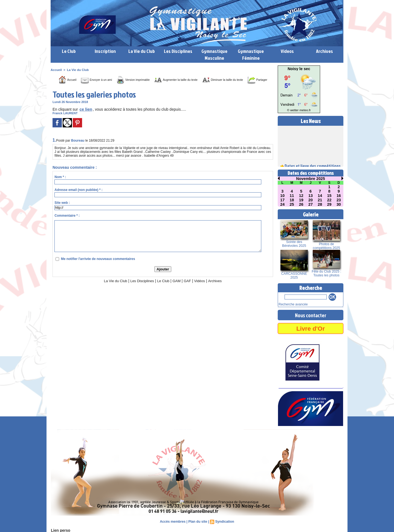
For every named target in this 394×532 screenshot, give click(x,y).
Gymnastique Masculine (214, 55)
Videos (287, 51)
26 (301, 204)
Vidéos (202, 289)
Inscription (105, 51)
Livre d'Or (311, 328)
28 (320, 204)
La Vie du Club (142, 51)
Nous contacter (311, 314)
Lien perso (60, 530)
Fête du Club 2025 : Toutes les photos (326, 273)
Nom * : (60, 185)
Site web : (62, 211)
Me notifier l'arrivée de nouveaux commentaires (98, 267)
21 (320, 200)
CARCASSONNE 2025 (294, 276)
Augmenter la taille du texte (197, 80)
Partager (169, 88)
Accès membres (173, 521)
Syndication (224, 521)
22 (329, 200)
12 (301, 196)
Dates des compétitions (311, 173)
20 (311, 200)
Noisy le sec (299, 69)
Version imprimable (144, 80)
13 (311, 196)
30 (339, 204)
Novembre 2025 (311, 179)
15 (329, 196)
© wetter (293, 110)
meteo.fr (304, 110)
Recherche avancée (292, 304)
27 (311, 204)
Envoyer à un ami (99, 80)
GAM (178, 289)
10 (282, 196)
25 (292, 204)
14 (320, 196)
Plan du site (198, 521)
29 (329, 204)
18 (292, 200)
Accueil (56, 70)
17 (282, 200)
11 (292, 196)
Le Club (69, 51)
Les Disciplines (178, 51)
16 (339, 196)
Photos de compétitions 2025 (326, 246)
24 (282, 204)
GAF (189, 289)
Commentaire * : (67, 224)
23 (339, 200)
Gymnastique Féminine (251, 55)
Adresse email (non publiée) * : (78, 198)
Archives (325, 51)
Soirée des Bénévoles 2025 (294, 244)
